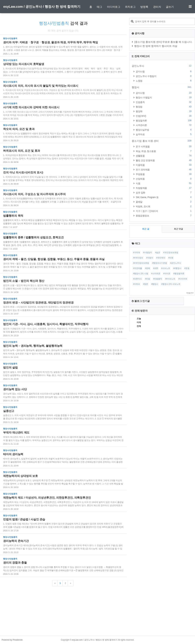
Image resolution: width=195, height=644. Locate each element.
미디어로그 (114, 7)
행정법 (164, 107)
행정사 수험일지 (164, 97)
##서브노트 (170, 279)
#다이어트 (183, 279)
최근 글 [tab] (146, 229)
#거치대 (136, 253)
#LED (156, 268)
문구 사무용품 (164, 146)
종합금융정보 (164, 216)
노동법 (164, 81)
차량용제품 (164, 188)
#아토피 (136, 284)
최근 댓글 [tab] (179, 229)
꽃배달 (164, 202)
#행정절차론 (179, 274)
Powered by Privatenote (12, 640)
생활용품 (164, 156)
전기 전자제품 (164, 170)
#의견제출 (137, 268)
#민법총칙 (158, 279)
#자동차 (150, 258)
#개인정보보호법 (171, 253)
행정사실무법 (164, 130)
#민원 (171, 258)
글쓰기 (170, 7)
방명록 (144, 7)
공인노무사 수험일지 (164, 76)
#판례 (148, 268)
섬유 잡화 (164, 193)
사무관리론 (164, 125)
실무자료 (164, 134)
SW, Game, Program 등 (164, 197)
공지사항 (164, 71)
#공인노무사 (175, 263)
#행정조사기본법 (160, 263)
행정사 (162, 87)
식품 (164, 183)
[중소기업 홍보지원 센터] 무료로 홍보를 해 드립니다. (163, 42)
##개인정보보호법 (141, 263)
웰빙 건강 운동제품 (164, 160)
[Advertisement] (97, 613)
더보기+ (190, 293)
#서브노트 (166, 268)
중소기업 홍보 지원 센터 (162, 141)
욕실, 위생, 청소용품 (164, 151)
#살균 (158, 253)
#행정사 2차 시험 (140, 274)
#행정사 (155, 284)
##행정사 (177, 268)
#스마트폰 (156, 274)
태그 (99, 7)
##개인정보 (138, 258)
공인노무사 (162, 66)
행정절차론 (164, 120)
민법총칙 (164, 102)
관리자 (157, 7)
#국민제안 (161, 258)
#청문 (146, 284)
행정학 (164, 111)
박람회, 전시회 (164, 206)
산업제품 (164, 179)
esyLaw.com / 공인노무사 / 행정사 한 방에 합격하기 (42, 7)
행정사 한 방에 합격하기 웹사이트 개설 (156, 46)
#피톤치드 (137, 279)
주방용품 (164, 174)
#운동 (187, 268)
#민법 (148, 279)
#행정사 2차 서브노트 (171, 284)
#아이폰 (167, 274)
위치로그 (130, 7)
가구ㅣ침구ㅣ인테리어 (164, 211)
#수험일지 (148, 253)
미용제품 (164, 165)
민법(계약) (164, 116)
